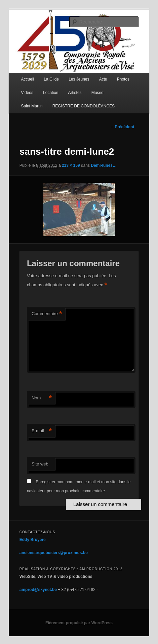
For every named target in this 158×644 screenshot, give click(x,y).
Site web (40, 464)
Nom (42, 398)
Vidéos (27, 93)
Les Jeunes (79, 79)
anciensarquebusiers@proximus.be (54, 553)
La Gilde (51, 79)
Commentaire (47, 314)
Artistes (75, 93)
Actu (103, 79)
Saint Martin (32, 106)
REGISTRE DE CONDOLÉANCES (84, 106)
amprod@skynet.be (38, 590)
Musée (97, 93)
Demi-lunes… (104, 165)
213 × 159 (71, 165)
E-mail (42, 431)
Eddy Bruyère (33, 540)
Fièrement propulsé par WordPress (79, 623)
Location (51, 93)
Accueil (28, 79)
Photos (123, 79)
